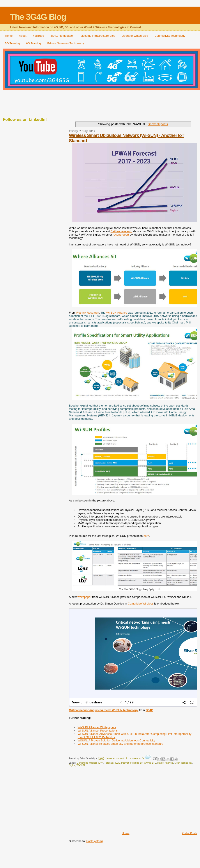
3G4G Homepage (62, 36)
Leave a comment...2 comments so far (125, 758)
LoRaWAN (146, 763)
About (23, 36)
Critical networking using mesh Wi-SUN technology (104, 710)
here (146, 536)
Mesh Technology (183, 763)
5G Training (12, 43)
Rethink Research (88, 313)
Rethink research (121, 231)
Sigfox (72, 765)
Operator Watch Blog (135, 36)
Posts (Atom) (95, 841)
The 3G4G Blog (38, 17)
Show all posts (158, 124)
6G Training (33, 43)
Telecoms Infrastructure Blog (97, 36)
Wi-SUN (81, 765)
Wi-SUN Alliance (117, 313)
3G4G (150, 710)
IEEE (117, 763)
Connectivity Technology (170, 36)
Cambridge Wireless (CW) (90, 763)
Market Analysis (165, 763)
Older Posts (190, 833)
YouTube (38, 36)
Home (9, 36)
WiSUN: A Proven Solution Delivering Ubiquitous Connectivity (116, 740)
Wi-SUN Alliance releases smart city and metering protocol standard (121, 744)
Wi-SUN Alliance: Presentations (98, 731)
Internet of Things (130, 763)
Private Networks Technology (66, 43)
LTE (154, 763)
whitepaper (85, 597)
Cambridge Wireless (141, 604)
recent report (121, 235)
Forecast (109, 763)
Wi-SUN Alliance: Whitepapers (97, 727)
